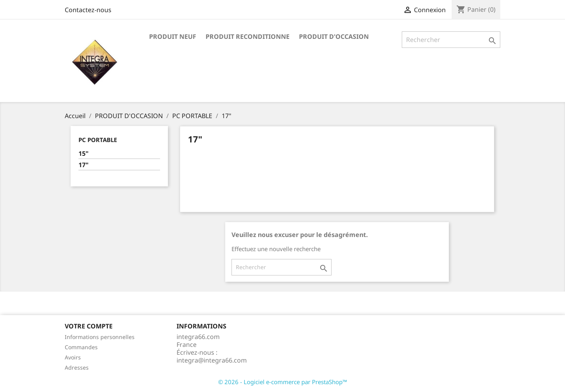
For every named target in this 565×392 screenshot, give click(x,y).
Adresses (77, 367)
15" (84, 154)
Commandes (81, 347)
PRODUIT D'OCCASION (334, 36)
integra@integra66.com (212, 360)
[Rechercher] (451, 40)
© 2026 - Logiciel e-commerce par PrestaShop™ (283, 382)
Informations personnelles (100, 337)
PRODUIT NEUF (173, 36)
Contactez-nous (88, 10)
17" (84, 165)
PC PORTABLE (98, 140)
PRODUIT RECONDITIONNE (248, 36)
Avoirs (73, 357)
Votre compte (89, 326)
